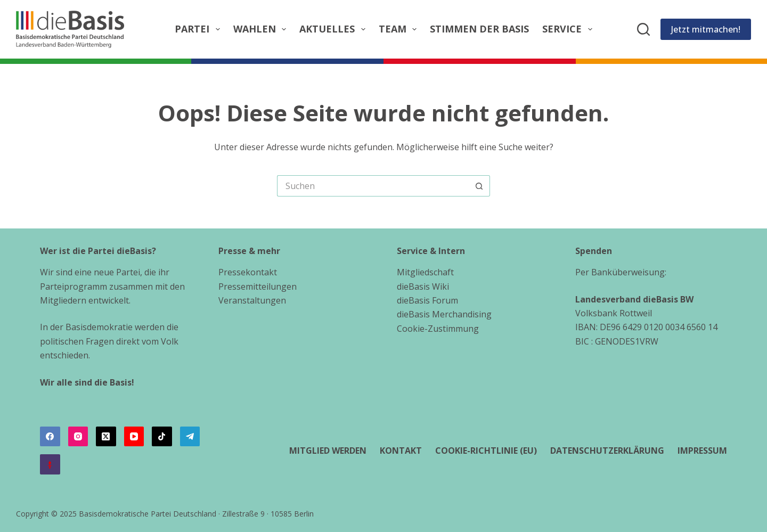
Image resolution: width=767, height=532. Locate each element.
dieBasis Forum (427, 300)
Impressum (702, 451)
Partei (199, 29)
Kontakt (401, 451)
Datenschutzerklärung (607, 451)
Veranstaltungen (252, 300)
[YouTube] (134, 437)
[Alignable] (50, 464)
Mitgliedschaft (425, 272)
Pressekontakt (248, 272)
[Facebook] (50, 437)
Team (400, 29)
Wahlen (262, 29)
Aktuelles (334, 29)
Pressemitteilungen (258, 287)
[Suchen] (643, 29)
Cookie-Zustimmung (438, 329)
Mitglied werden (328, 451)
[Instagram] (78, 437)
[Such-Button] (479, 186)
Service (569, 29)
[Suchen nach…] (373, 186)
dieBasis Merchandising (444, 314)
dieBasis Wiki (423, 287)
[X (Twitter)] (106, 437)
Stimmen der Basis (479, 29)
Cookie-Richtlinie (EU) (486, 451)
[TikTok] (162, 437)
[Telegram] (190, 437)
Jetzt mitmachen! (706, 29)
